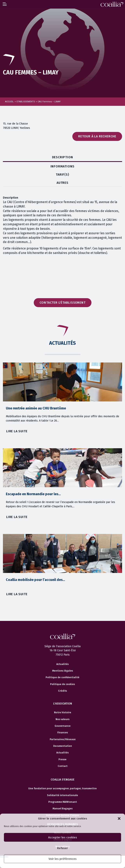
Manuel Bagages (63, 809)
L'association (63, 704)
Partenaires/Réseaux (63, 739)
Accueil (9, 102)
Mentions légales (63, 671)
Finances (63, 733)
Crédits (62, 691)
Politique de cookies (62, 684)
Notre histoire (63, 712)
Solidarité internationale (62, 795)
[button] (119, 819)
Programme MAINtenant (63, 802)
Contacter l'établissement (63, 303)
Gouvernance (63, 726)
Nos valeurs (62, 719)
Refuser (62, 848)
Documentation (63, 746)
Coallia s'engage (63, 780)
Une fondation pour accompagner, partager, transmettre (62, 788)
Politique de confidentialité (62, 677)
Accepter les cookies (63, 837)
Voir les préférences (63, 859)
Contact (63, 766)
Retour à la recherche (97, 136)
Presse (62, 759)
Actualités (62, 664)
